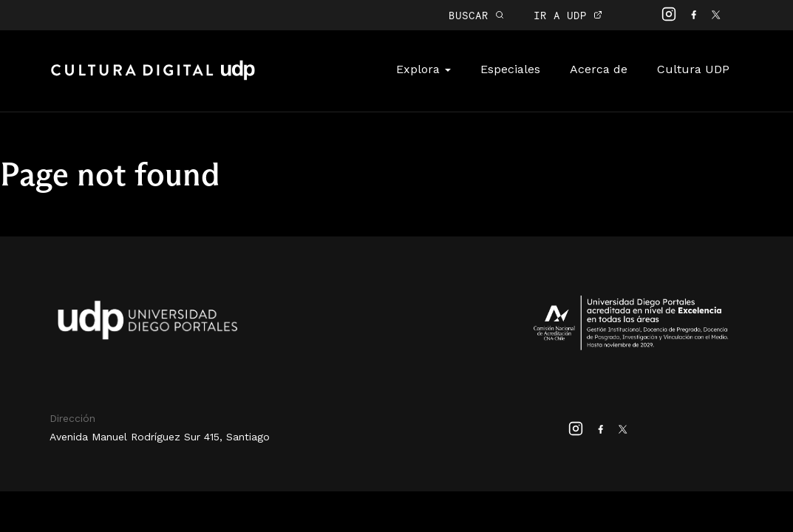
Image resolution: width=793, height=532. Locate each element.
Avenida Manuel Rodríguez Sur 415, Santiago (160, 437)
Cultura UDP (693, 69)
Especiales (510, 69)
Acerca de (599, 69)
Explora (423, 69)
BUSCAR (476, 15)
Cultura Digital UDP (153, 78)
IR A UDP (568, 15)
